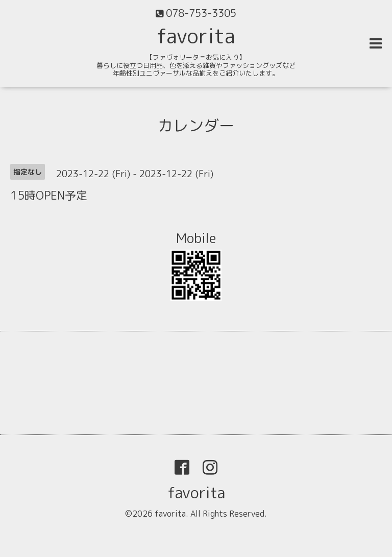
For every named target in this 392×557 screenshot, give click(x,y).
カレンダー (196, 126)
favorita (196, 36)
